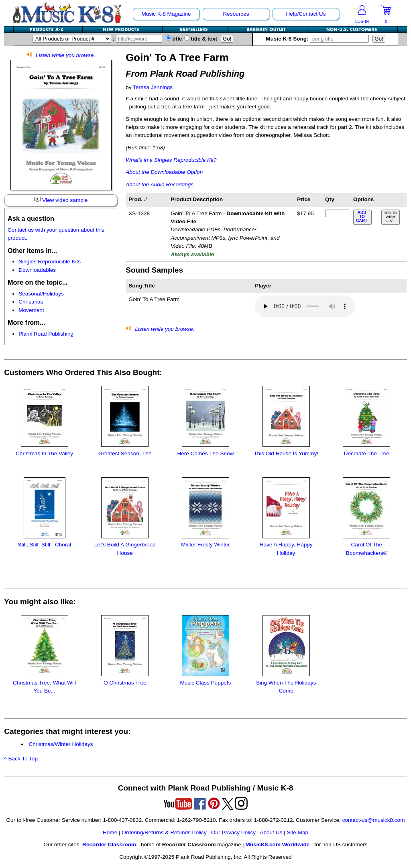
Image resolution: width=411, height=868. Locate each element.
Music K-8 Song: (319, 39)
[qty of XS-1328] (337, 213)
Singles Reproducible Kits (50, 262)
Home (110, 832)
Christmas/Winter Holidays (61, 744)
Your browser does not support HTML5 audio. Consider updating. (305, 306)
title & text (201, 39)
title (174, 39)
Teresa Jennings (153, 87)
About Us (271, 832)
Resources (236, 14)
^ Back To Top (21, 759)
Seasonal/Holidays (41, 294)
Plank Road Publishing (46, 334)
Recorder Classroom (109, 845)
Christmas (31, 302)
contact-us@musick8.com (374, 820)
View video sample (61, 200)
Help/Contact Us (306, 14)
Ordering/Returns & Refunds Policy (164, 832)
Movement (31, 310)
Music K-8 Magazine (166, 14)
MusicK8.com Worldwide (277, 845)
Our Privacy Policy (233, 832)
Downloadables (37, 270)
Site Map (297, 832)
